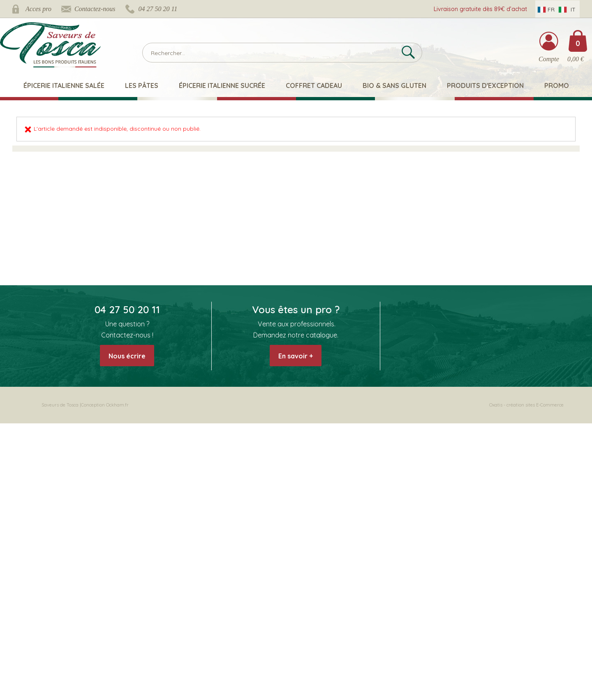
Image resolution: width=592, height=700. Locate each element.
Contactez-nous (95, 9)
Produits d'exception (485, 85)
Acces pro (38, 9)
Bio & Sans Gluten (394, 85)
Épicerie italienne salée (64, 85)
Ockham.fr (117, 405)
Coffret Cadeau (314, 85)
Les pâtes (142, 85)
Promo (557, 85)
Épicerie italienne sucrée (222, 85)
